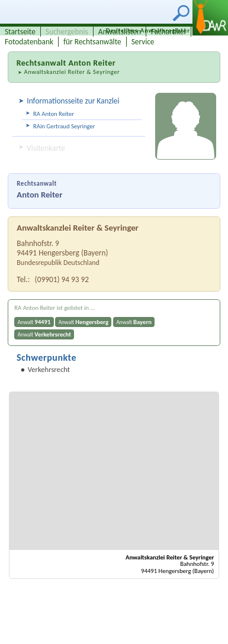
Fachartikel (168, 32)
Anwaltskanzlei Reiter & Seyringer (72, 72)
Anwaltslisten (120, 32)
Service (143, 42)
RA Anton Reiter (54, 114)
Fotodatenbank (29, 42)
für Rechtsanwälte (92, 42)
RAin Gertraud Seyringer (64, 126)
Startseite (20, 32)
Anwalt (34, 322)
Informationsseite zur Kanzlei (73, 101)
